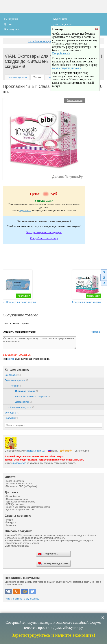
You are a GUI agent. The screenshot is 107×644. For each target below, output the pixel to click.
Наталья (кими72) (36, 451)
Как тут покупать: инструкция (44, 232)
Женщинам (11, 19)
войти (11, 359)
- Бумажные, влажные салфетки (32, 397)
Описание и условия (17, 77)
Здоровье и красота (16, 380)
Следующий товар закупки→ (88, 302)
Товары (37, 77)
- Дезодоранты (23, 402)
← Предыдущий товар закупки (20, 302)
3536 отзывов (82, 451)
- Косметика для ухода (21, 407)
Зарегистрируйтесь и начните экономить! (53, 635)
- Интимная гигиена (26, 391)
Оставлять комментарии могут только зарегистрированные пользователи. (39, 343)
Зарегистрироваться (17, 355)
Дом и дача (12, 413)
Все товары (13, 375)
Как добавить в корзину (44, 238)
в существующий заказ (66, 78)
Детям (8, 24)
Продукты (11, 418)
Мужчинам (60, 19)
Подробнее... (51, 554)
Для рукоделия (62, 24)
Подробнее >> (61, 63)
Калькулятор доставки (56, 563)
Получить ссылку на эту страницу (22, 599)
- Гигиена (15, 386)
